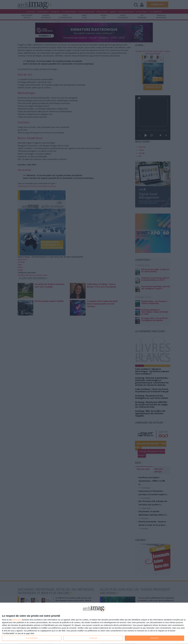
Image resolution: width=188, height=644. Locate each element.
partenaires (17, 620)
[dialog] (94, 623)
